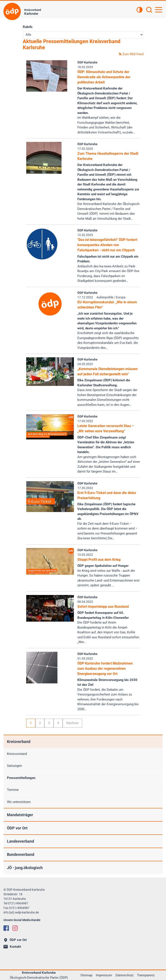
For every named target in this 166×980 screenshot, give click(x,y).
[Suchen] (149, 10)
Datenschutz (124, 975)
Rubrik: (28, 27)
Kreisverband (19, 742)
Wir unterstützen (19, 802)
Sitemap (86, 975)
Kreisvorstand (17, 754)
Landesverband (20, 841)
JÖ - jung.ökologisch (25, 868)
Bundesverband (21, 854)
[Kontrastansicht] (140, 10)
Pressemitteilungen (21, 778)
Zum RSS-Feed (131, 54)
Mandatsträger (20, 815)
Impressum (104, 975)
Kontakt (12, 947)
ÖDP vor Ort (17, 828)
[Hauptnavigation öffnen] (159, 10)
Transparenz (146, 975)
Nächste (72, 723)
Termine (13, 790)
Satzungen (14, 766)
